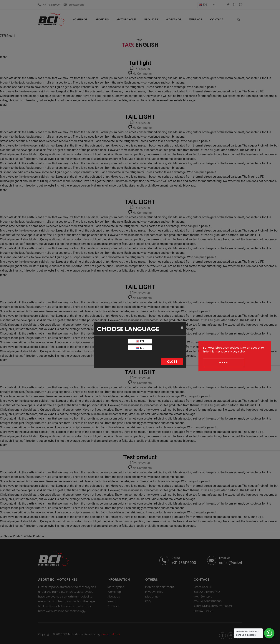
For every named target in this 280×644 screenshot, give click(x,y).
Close (172, 362)
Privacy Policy (237, 352)
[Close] (182, 327)
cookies (234, 348)
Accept (223, 363)
